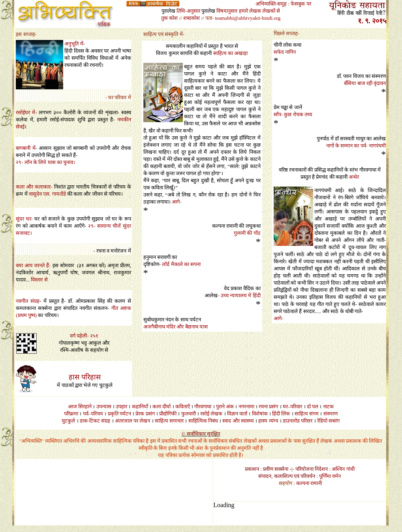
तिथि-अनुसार (188, 11)
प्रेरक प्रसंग (145, 414)
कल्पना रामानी (309, 483)
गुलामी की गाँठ (247, 233)
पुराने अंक (225, 407)
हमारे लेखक (250, 11)
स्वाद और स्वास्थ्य (238, 421)
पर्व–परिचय (93, 414)
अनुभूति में (74, 44)
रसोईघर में (25, 112)
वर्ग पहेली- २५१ (84, 336)
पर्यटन (125, 414)
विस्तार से (39, 280)
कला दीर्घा (162, 407)
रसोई (205, 414)
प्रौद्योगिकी (168, 414)
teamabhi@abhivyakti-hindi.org (248, 18)
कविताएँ (183, 407)
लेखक (216, 414)
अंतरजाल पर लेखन (133, 421)
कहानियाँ (140, 407)
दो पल (313, 407)
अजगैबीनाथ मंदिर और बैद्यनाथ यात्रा (176, 327)
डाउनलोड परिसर (298, 421)
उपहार (121, 407)
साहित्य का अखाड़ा (231, 53)
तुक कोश (169, 18)
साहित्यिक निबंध (203, 421)
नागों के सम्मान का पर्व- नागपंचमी (356, 146)
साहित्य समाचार (169, 421)
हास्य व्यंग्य (268, 421)
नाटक (328, 407)
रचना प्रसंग (268, 407)
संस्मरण (331, 414)
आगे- (177, 202)
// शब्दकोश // (192, 18)
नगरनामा (246, 407)
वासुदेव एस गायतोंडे (47, 194)
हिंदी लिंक (281, 414)
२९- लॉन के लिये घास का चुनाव (44, 162)
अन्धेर (354, 177)
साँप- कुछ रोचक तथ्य (293, 114)
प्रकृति (113, 414)
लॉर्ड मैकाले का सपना (181, 264)
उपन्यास (104, 407)
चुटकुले (68, 421)
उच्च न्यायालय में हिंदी (241, 295)
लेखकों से (271, 11)
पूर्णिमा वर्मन (330, 476)
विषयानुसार (227, 11)
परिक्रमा (71, 414)
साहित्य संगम (307, 414)
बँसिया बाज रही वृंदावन (365, 83)
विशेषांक (260, 414)
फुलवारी (189, 414)
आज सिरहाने (80, 407)
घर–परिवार (293, 407)
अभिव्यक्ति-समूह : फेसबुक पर (283, 4)
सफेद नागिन (285, 52)
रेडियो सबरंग (328, 421)
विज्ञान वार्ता (237, 414)
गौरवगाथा (203, 407)
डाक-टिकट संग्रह (95, 421)
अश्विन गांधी (343, 469)
